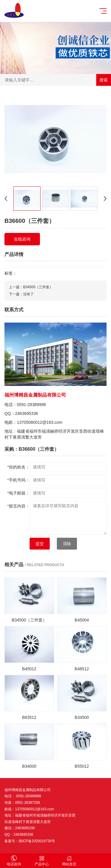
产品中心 (42, 861)
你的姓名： (18, 467)
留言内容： (18, 506)
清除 (67, 544)
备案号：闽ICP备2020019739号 (30, 841)
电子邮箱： (18, 493)
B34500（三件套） (38, 287)
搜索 (104, 80)
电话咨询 (14, 861)
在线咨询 (22, 239)
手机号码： (18, 480)
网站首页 (70, 861)
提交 (40, 544)
